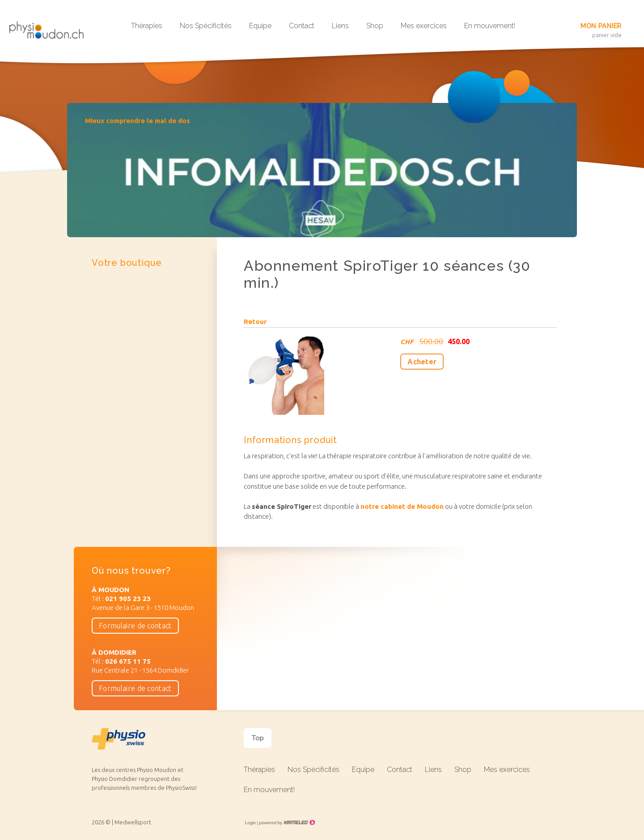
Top (258, 738)
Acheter (422, 362)
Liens (340, 26)
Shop (375, 26)
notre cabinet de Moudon (402, 506)
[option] (322, 170)
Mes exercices (424, 26)
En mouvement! (490, 26)
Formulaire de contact (135, 626)
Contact (302, 26)
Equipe (260, 26)
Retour (255, 322)
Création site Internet (286, 823)
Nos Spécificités (206, 26)
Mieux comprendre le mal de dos (138, 121)
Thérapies (147, 26)
